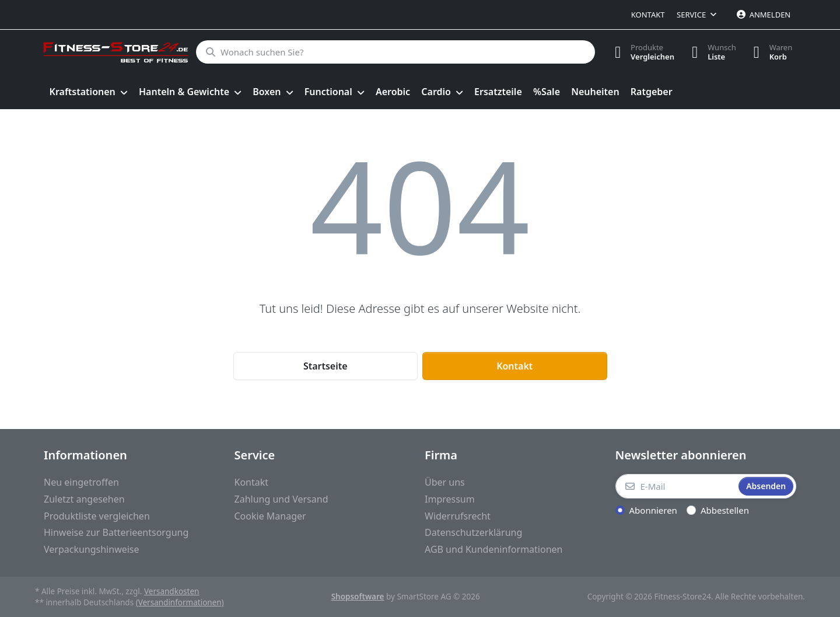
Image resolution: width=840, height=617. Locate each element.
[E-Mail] (676, 486)
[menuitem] (88, 92)
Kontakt (648, 15)
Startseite (325, 366)
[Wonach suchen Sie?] (395, 52)
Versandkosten (171, 591)
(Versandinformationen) (180, 602)
